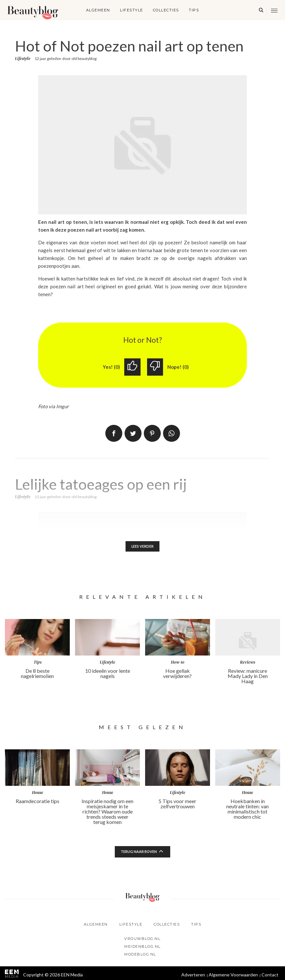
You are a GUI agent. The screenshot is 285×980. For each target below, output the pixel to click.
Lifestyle (132, 10)
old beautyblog (84, 58)
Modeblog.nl (140, 956)
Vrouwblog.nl (142, 940)
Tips (194, 10)
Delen (114, 434)
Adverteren (193, 976)
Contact (270, 976)
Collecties (166, 10)
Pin (152, 434)
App (172, 434)
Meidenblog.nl (142, 948)
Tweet (133, 434)
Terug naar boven (139, 853)
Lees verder (143, 548)
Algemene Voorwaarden (233, 976)
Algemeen (98, 10)
